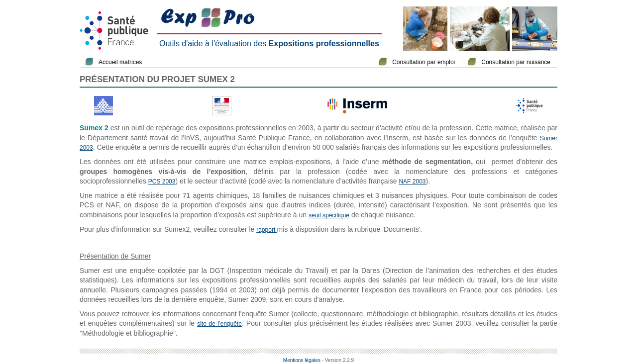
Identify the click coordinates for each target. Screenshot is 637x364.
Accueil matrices (120, 62)
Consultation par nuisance (516, 62)
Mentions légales (302, 360)
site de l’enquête (219, 324)
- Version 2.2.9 (338, 360)
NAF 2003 (412, 182)
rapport (266, 230)
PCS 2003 (162, 182)
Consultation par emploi (424, 62)
